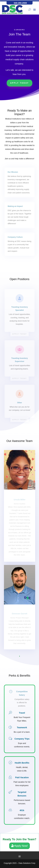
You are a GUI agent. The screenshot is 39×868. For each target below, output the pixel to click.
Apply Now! (21, 846)
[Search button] (30, 9)
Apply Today (19, 83)
